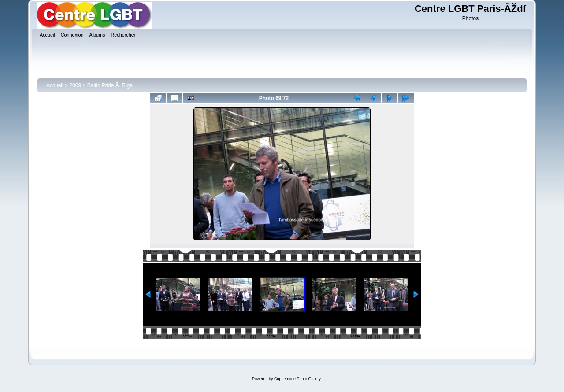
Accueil (55, 85)
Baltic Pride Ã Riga (110, 85)
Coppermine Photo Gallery (297, 379)
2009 (75, 85)
